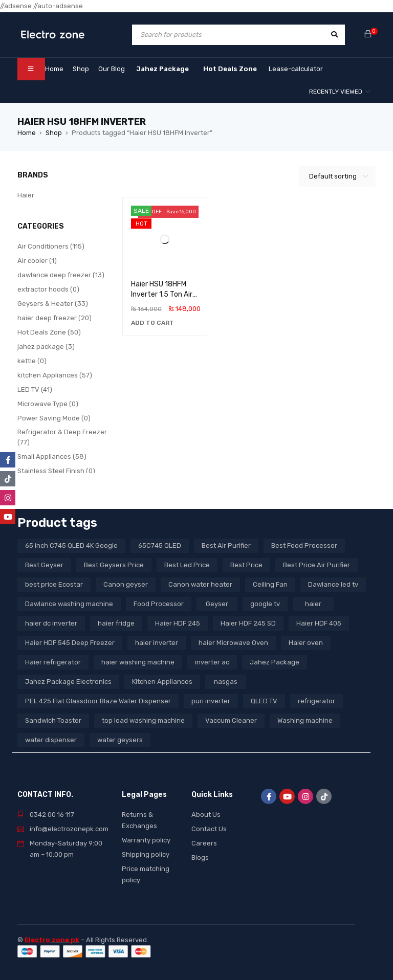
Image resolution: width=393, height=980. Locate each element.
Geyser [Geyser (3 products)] (217, 604)
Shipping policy (146, 854)
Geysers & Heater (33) (53, 304)
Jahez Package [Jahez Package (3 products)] (275, 662)
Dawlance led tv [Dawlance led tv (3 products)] (333, 584)
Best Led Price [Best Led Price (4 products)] (187, 565)
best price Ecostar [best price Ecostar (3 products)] (54, 584)
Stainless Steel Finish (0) (56, 471)
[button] (152, 323)
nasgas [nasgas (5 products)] (226, 682)
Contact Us (209, 829)
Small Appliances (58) (52, 456)
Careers (204, 843)
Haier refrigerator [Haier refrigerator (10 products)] (53, 662)
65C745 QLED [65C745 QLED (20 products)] (160, 545)
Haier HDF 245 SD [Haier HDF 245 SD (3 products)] (248, 623)
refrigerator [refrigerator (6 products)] (316, 701)
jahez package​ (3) (46, 347)
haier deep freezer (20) (54, 318)
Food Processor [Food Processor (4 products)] (159, 604)
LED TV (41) (35, 389)
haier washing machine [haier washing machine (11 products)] (138, 662)
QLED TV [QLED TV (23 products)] (264, 701)
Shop (54, 133)
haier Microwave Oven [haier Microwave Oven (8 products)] (233, 643)
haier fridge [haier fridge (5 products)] (116, 623)
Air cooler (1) (37, 261)
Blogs (200, 857)
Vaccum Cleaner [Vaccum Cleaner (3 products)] (231, 720)
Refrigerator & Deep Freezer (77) (62, 437)
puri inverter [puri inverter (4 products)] (211, 701)
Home (27, 133)
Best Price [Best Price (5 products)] (246, 565)
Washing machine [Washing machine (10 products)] (305, 720)
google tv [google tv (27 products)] (265, 604)
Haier (26, 195)
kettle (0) (32, 361)
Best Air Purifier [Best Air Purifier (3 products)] (226, 545)
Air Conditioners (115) (51, 246)
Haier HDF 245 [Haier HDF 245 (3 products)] (178, 623)
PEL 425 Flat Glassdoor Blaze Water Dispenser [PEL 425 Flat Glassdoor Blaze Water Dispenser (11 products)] (98, 701)
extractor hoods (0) (48, 289)
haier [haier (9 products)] (313, 604)
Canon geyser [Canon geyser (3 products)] (126, 584)
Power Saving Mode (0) (54, 418)
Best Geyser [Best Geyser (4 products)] (44, 565)
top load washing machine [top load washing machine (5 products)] (143, 720)
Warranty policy (146, 840)
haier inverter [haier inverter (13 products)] (157, 643)
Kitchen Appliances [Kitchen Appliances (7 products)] (162, 682)
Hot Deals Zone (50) (49, 332)
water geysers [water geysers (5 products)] (120, 740)
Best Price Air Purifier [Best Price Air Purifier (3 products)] (316, 565)
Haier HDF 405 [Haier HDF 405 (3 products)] (319, 623)
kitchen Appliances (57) (55, 375)
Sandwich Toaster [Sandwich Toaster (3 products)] (53, 720)
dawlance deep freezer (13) (61, 275)
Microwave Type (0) (48, 404)
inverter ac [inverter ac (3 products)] (212, 662)
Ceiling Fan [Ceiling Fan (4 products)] (270, 584)
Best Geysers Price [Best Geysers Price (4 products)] (114, 565)
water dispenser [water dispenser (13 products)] (51, 740)
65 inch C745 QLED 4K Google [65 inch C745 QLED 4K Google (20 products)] (71, 545)
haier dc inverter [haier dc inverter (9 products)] (51, 623)
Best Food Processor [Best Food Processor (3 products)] (304, 545)
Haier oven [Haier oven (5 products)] (306, 643)
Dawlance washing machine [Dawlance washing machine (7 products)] (69, 604)
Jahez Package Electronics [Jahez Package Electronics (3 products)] (68, 682)
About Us (206, 815)
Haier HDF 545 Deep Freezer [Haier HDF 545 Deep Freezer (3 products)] (70, 643)
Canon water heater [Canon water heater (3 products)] (200, 584)
